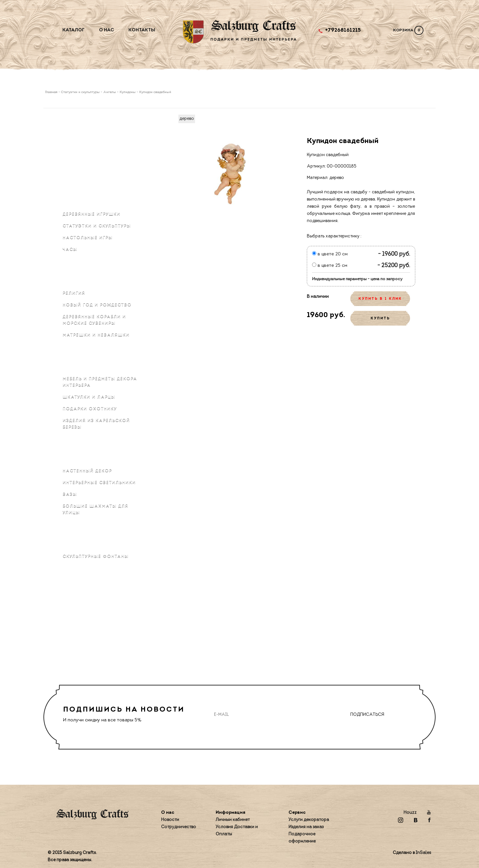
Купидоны (128, 92)
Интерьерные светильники (99, 483)
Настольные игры (88, 238)
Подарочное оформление (302, 838)
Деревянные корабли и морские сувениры (94, 320)
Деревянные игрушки (92, 214)
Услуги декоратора (309, 820)
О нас (107, 30)
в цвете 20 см (330, 254)
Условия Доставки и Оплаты (237, 831)
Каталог (74, 30)
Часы (70, 249)
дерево (187, 119)
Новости (170, 820)
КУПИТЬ (380, 319)
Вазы (70, 494)
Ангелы (110, 92)
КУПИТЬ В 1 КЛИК (380, 299)
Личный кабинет (233, 820)
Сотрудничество (179, 827)
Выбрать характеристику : (334, 236)
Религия (74, 293)
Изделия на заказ (306, 827)
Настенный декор (87, 471)
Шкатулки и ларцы (89, 397)
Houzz (410, 813)
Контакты (142, 30)
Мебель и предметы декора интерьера (100, 382)
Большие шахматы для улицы (96, 509)
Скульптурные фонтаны (96, 556)
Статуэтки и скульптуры (80, 92)
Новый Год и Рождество (97, 305)
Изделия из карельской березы (96, 424)
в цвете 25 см (330, 266)
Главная (52, 92)
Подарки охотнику (90, 409)
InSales (423, 853)
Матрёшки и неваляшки (96, 335)
